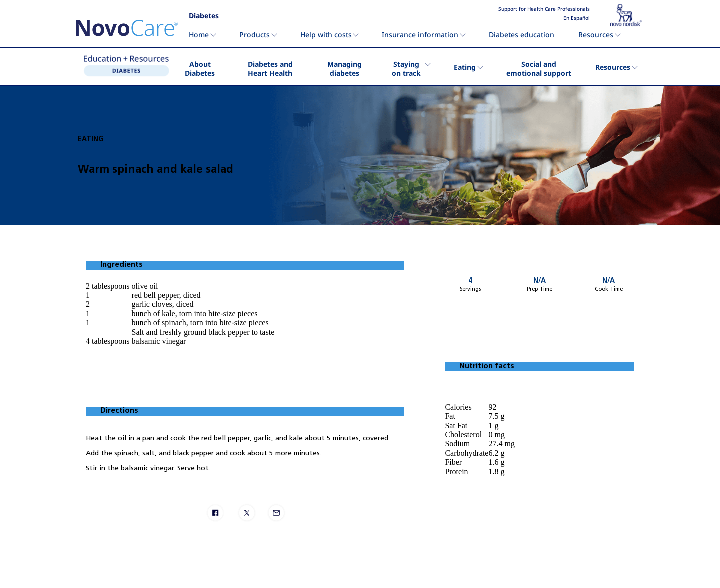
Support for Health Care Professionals (544, 9)
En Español (577, 18)
